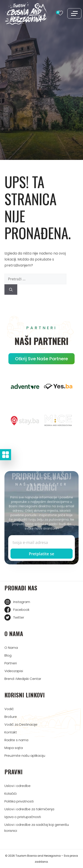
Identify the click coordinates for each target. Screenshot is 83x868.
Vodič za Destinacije (21, 724)
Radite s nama (16, 740)
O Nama (11, 648)
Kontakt (11, 732)
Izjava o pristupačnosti (23, 817)
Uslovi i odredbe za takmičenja (29, 809)
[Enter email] (42, 542)
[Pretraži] (11, 290)
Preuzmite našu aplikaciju (25, 756)
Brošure (11, 717)
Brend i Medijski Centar (23, 679)
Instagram (22, 602)
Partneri (11, 663)
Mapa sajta (14, 748)
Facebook (21, 610)
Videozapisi (14, 671)
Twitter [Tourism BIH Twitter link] (19, 617)
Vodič (9, 709)
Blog (8, 655)
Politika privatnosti (19, 801)
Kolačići (11, 793)
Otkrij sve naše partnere (41, 359)
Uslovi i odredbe (17, 786)
